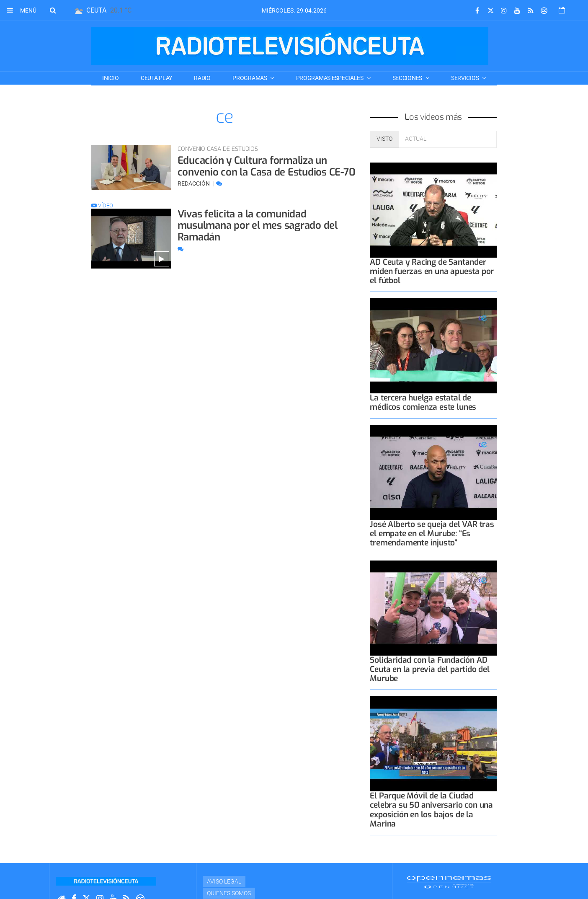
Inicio (110, 78)
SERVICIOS (465, 78)
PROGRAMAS (250, 78)
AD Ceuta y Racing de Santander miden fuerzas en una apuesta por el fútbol (432, 271)
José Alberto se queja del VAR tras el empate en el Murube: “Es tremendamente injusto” (432, 533)
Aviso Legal (224, 881)
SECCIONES (408, 78)
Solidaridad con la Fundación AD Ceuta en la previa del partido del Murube (429, 669)
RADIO (202, 78)
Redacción (194, 183)
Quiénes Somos (229, 893)
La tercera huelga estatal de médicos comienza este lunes (423, 402)
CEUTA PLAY (156, 78)
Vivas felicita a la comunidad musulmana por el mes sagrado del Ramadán (258, 226)
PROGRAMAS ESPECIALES (330, 78)
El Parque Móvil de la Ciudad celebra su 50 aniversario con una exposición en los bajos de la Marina (431, 810)
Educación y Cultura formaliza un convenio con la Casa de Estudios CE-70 (267, 166)
